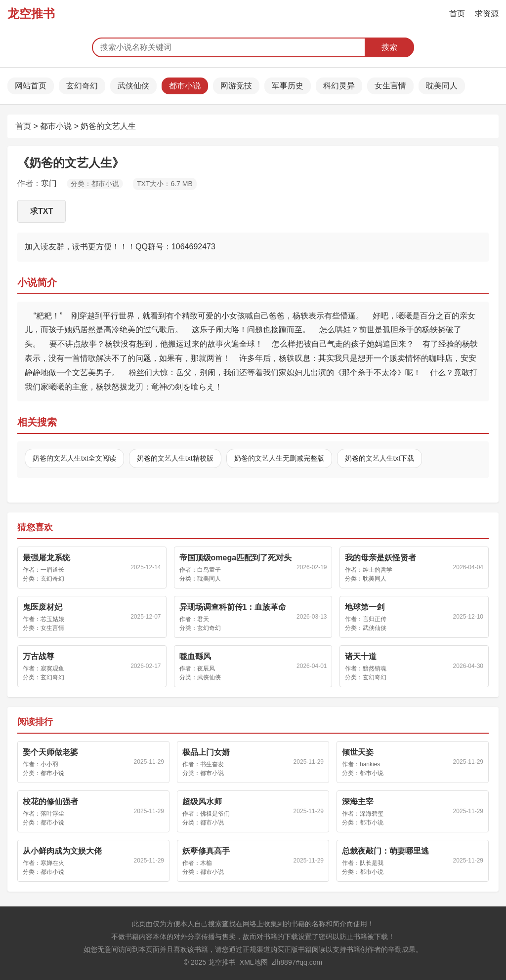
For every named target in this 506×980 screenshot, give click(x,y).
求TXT (42, 211)
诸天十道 (361, 656)
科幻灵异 (339, 86)
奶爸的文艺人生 (108, 126)
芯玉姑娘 (52, 619)
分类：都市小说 (95, 184)
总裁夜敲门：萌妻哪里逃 (385, 851)
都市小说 (185, 86)
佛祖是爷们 (215, 814)
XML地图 (254, 962)
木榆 (206, 863)
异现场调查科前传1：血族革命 (233, 607)
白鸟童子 (209, 570)
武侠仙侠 (133, 86)
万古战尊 (39, 656)
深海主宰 (358, 802)
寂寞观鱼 (52, 668)
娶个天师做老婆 (50, 752)
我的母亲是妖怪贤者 (380, 558)
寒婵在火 (52, 863)
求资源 (487, 14)
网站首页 (31, 86)
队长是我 (372, 863)
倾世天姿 (358, 752)
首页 (457, 14)
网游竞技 (236, 86)
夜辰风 (206, 668)
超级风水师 (202, 802)
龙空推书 (31, 14)
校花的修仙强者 (50, 802)
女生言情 (390, 86)
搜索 (389, 47)
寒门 (49, 183)
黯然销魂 (375, 668)
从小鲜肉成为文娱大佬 (62, 851)
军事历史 (288, 86)
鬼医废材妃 (42, 607)
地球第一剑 (365, 607)
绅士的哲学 (378, 570)
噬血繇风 (195, 656)
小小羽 (49, 764)
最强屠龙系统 (46, 558)
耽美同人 (442, 86)
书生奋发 (212, 764)
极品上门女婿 (206, 752)
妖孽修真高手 (206, 851)
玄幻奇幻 (82, 86)
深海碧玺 (372, 814)
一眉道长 (52, 570)
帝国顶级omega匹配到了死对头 (236, 558)
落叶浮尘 (52, 814)
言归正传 (375, 619)
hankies (370, 764)
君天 (203, 619)
